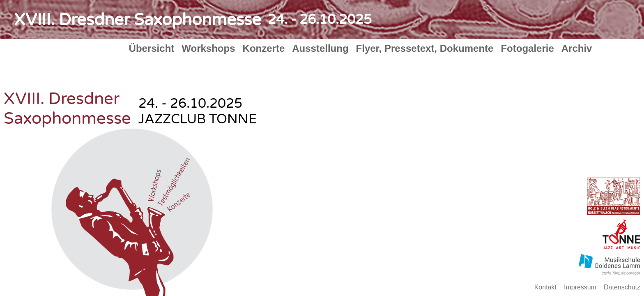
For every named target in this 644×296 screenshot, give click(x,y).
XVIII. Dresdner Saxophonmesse (138, 20)
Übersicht (152, 48)
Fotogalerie (527, 48)
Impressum (580, 287)
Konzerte (264, 48)
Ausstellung (320, 48)
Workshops (208, 48)
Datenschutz (622, 287)
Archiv (577, 48)
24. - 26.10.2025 (320, 20)
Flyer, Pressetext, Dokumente (425, 48)
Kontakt (545, 287)
